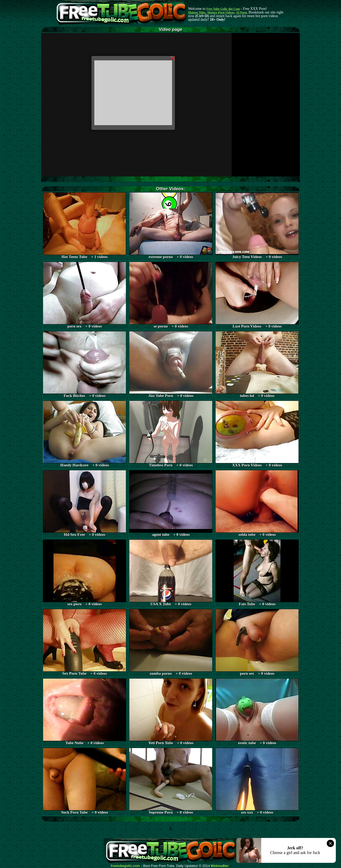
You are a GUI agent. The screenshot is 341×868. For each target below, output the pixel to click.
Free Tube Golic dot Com (223, 9)
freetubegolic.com (125, 866)
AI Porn (241, 12)
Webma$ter (220, 866)
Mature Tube (197, 12)
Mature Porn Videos (221, 12)
